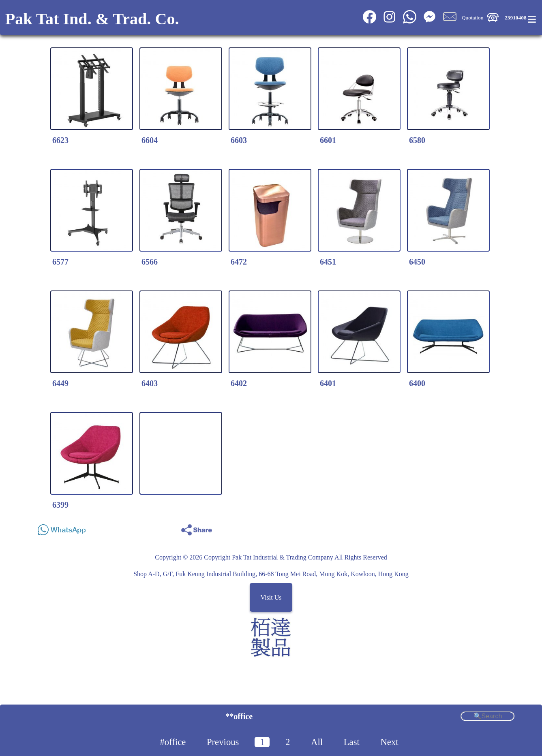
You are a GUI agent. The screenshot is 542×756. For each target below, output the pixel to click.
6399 (60, 505)
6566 (150, 262)
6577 (60, 262)
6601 (328, 140)
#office (173, 742)
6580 (417, 140)
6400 (417, 383)
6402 (239, 383)
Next (389, 742)
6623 (60, 140)
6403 (150, 383)
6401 (328, 383)
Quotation (472, 18)
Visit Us (271, 597)
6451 (328, 262)
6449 (60, 383)
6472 (239, 262)
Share (505, 528)
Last (352, 742)
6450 (417, 262)
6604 (150, 140)
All (317, 742)
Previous (223, 742)
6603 (239, 140)
